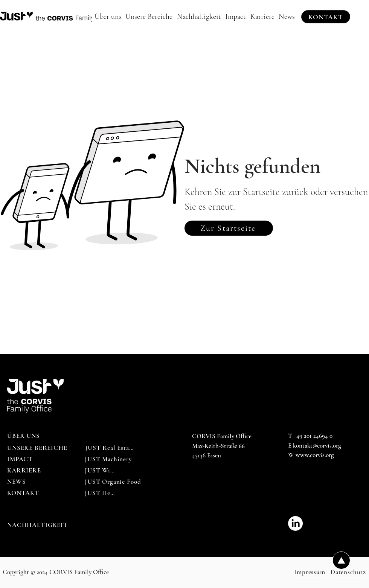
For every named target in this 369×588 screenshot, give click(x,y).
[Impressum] (310, 572)
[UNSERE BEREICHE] (38, 448)
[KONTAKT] (326, 17)
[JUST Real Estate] (110, 448)
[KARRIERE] (24, 471)
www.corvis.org (315, 455)
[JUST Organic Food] (113, 482)
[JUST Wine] (101, 471)
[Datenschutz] (348, 572)
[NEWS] (17, 482)
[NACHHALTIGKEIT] (38, 525)
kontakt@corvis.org (317, 446)
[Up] (341, 560)
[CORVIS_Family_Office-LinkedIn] (295, 523)
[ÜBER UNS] (24, 436)
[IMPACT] (21, 459)
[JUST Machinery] (108, 459)
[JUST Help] (100, 493)
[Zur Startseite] (229, 228)
